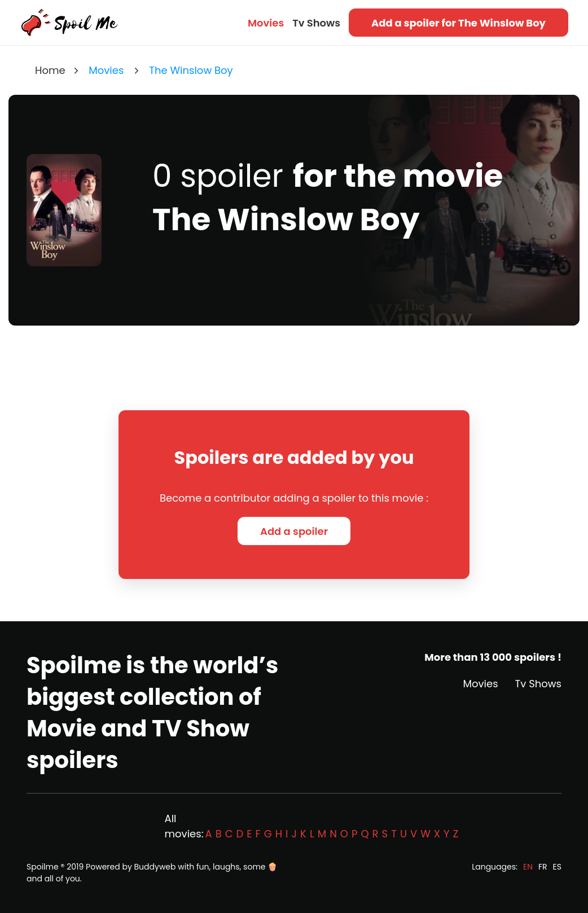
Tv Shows (316, 23)
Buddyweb (155, 867)
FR (543, 867)
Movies (266, 23)
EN (528, 867)
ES (557, 867)
